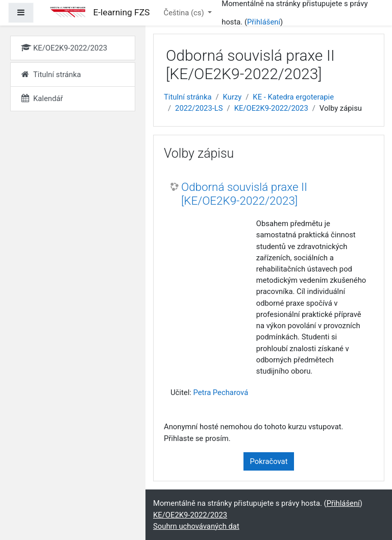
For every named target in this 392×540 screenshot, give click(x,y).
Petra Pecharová (220, 392)
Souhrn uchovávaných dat (196, 526)
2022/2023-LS (199, 108)
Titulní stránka (188, 97)
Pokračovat (269, 461)
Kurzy (232, 97)
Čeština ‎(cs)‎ (185, 13)
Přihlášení (264, 22)
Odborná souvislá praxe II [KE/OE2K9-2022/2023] (244, 194)
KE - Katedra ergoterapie (293, 97)
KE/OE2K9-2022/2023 (271, 108)
